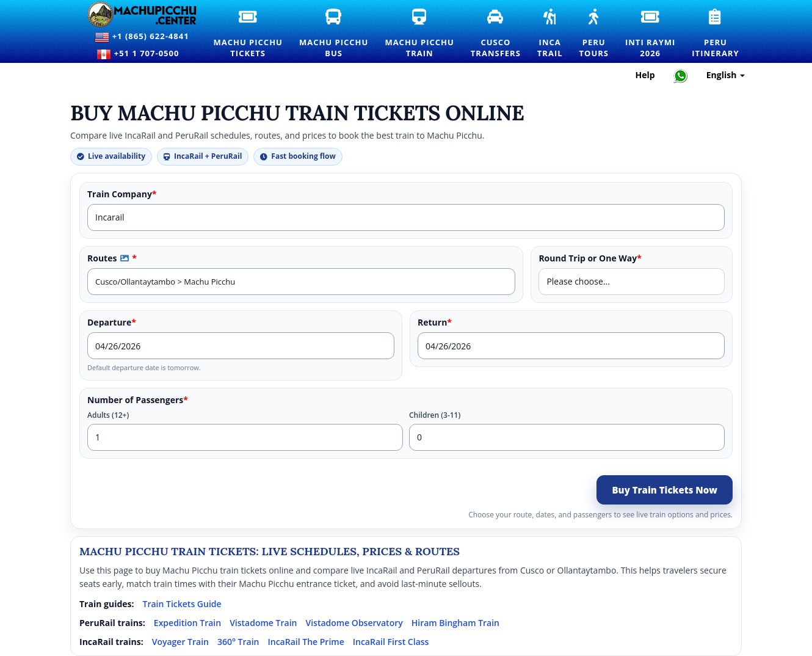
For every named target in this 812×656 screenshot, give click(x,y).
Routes (112, 258)
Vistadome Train (263, 623)
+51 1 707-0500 (142, 54)
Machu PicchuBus (334, 34)
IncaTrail (551, 34)
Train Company (122, 194)
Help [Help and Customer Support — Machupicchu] (645, 75)
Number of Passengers (138, 400)
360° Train (238, 642)
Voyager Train (180, 642)
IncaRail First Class (391, 642)
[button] (125, 258)
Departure (112, 323)
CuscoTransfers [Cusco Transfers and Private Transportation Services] (496, 34)
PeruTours (595, 34)
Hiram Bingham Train (455, 623)
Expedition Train (187, 623)
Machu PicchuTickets (248, 34)
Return (435, 323)
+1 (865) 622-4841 (142, 37)
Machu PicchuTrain (420, 34)
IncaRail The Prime (306, 642)
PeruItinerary (716, 34)
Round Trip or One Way (590, 258)
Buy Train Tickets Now (665, 490)
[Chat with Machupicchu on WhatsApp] (681, 75)
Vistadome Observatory (354, 623)
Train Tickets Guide (182, 604)
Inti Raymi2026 (651, 34)
